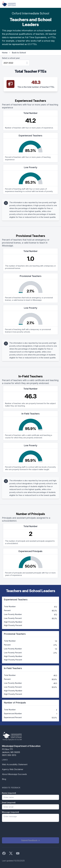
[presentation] (21, 830)
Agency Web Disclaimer (13, 769)
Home (5, 53)
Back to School (19, 53)
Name (9, 793)
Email (9, 803)
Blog (4, 779)
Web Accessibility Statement (15, 764)
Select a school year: (11, 58)
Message (10, 812)
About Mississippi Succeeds (14, 774)
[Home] (9, 4)
